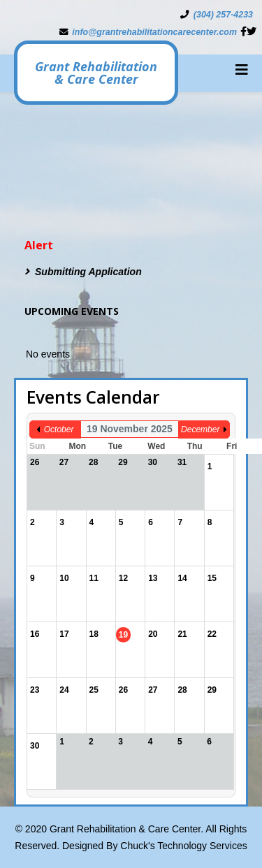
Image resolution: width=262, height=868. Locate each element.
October (59, 429)
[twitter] (252, 31)
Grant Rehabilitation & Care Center (96, 73)
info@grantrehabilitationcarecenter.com (154, 32)
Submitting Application (88, 272)
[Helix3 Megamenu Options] (242, 70)
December (200, 429)
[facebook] (243, 31)
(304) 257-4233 (223, 15)
